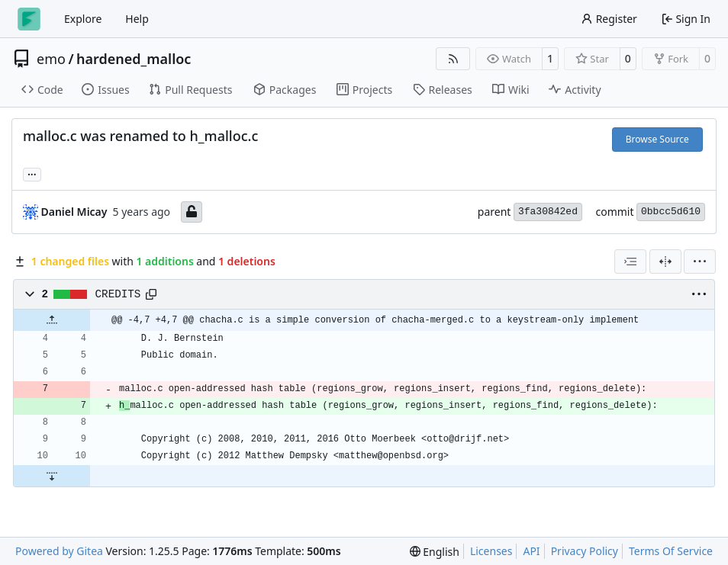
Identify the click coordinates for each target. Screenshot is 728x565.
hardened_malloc (134, 59)
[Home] (29, 19)
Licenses (491, 551)
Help (137, 19)
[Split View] (665, 262)
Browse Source (657, 139)
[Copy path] (151, 294)
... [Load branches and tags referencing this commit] (32, 173)
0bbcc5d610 (671, 212)
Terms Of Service (671, 551)
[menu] (700, 262)
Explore (83, 19)
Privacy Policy (585, 551)
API (531, 551)
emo (51, 59)
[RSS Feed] (453, 59)
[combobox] (630, 262)
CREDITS (118, 294)
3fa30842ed (548, 212)
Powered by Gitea (59, 551)
